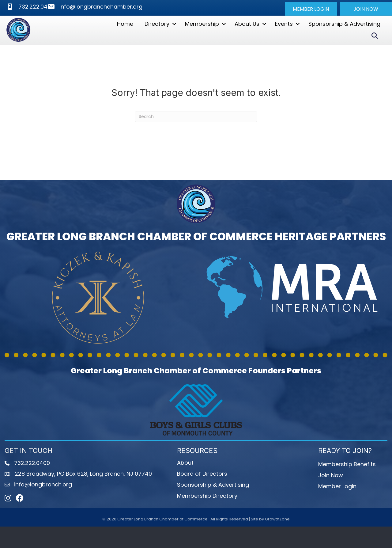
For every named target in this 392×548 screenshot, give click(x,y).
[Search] (196, 138)
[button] (311, 9)
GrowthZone (277, 540)
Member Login (337, 508)
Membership (202, 34)
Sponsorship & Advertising (344, 34)
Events (284, 34)
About (185, 484)
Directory (157, 34)
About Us (247, 34)
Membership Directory (207, 517)
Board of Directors (202, 495)
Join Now (331, 497)
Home (125, 34)
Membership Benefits (347, 486)
